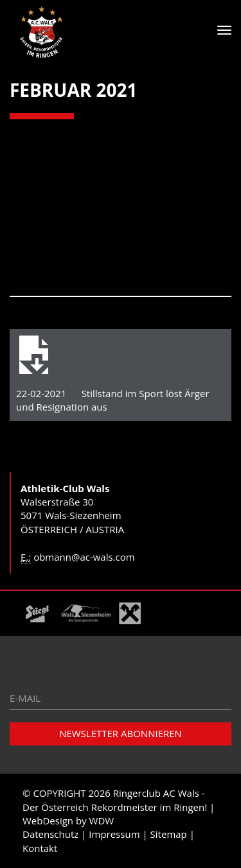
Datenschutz (50, 834)
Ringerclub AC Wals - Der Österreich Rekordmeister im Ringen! (115, 800)
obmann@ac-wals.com (84, 557)
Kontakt (40, 848)
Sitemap (169, 834)
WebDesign (48, 821)
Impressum (114, 834)
